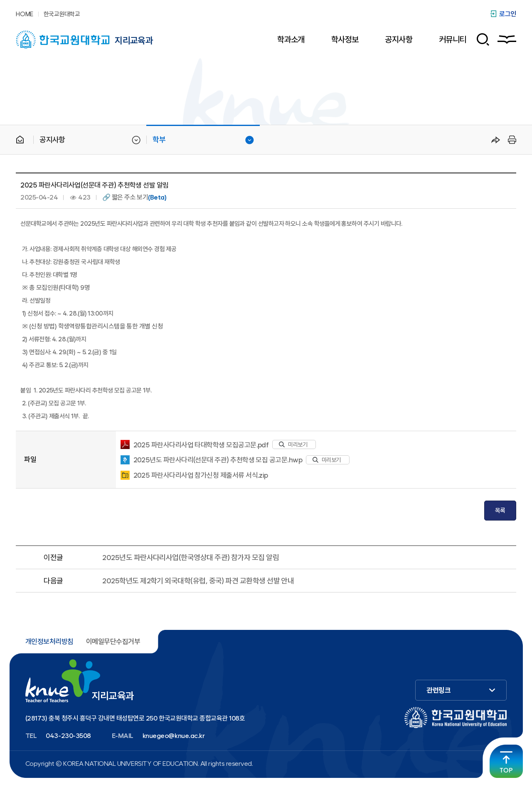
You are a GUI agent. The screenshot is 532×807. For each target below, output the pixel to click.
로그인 (508, 14)
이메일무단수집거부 (113, 642)
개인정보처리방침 (49, 642)
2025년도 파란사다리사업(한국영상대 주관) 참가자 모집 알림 (191, 557)
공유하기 (496, 140)
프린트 (511, 140)
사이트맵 (507, 39)
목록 (500, 511)
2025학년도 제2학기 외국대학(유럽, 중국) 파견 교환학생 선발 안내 (198, 581)
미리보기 (293, 444)
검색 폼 (480, 39)
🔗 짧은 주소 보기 (134, 197)
